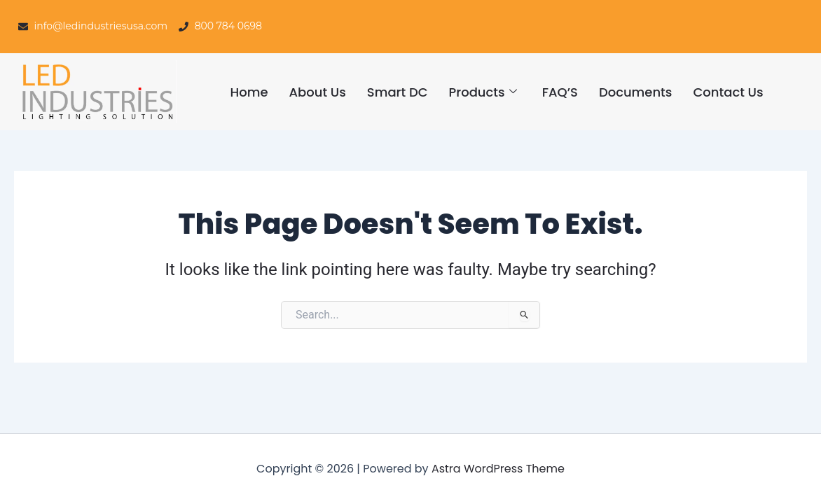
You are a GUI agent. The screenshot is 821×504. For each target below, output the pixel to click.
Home (249, 92)
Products (483, 92)
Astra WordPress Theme (498, 469)
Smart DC (398, 92)
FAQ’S (560, 92)
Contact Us (728, 92)
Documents (636, 92)
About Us (317, 92)
